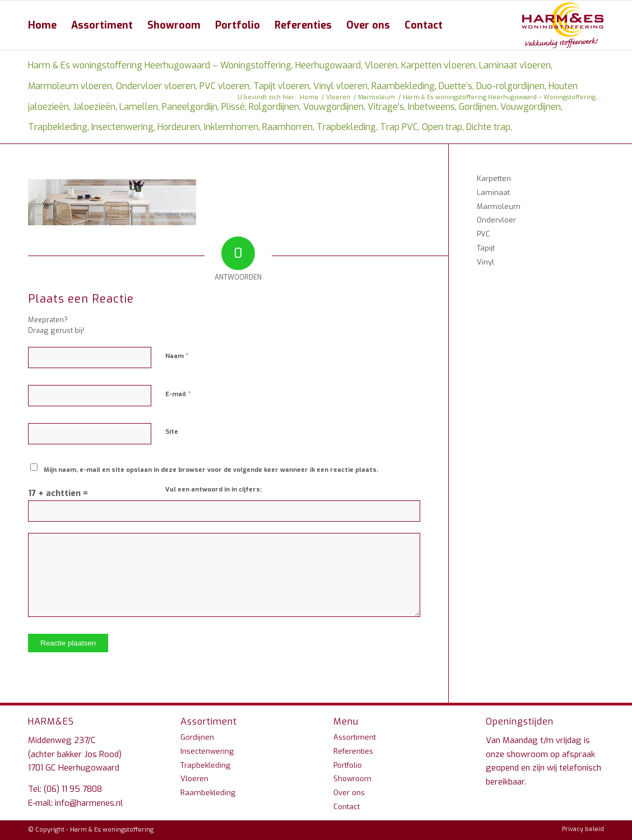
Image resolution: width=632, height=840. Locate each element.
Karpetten (494, 178)
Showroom (352, 779)
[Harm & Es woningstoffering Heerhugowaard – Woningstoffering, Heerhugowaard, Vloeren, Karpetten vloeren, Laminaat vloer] (563, 25)
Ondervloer (496, 220)
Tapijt (486, 248)
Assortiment (355, 737)
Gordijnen (197, 737)
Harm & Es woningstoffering (112, 830)
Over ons (349, 793)
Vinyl (485, 262)
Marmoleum (499, 206)
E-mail (178, 394)
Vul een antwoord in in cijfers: (213, 489)
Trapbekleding (205, 765)
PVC (484, 234)
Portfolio (348, 765)
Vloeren (194, 779)
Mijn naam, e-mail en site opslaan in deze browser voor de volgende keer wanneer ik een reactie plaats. (211, 470)
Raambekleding (208, 793)
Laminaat (493, 192)
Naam (177, 356)
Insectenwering (207, 751)
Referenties (353, 751)
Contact (347, 807)
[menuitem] (42, 25)
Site (172, 432)
